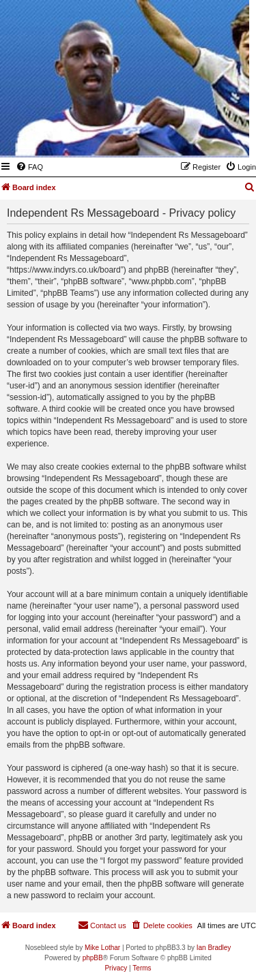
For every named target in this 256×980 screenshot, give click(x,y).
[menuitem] (29, 167)
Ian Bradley (214, 948)
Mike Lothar (102, 948)
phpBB (93, 958)
